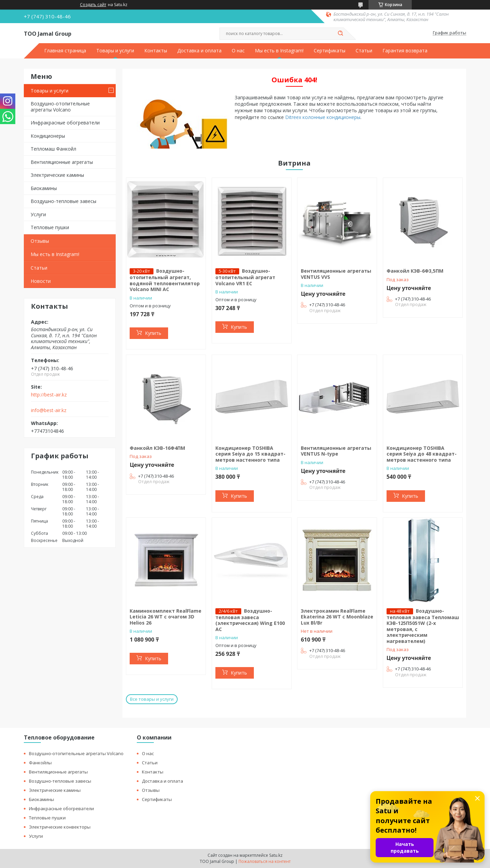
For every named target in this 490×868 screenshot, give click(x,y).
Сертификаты (330, 51)
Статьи (364, 51)
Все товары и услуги (152, 699)
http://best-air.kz (49, 395)
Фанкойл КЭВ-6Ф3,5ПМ (415, 271)
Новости (41, 281)
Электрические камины (57, 175)
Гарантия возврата (405, 51)
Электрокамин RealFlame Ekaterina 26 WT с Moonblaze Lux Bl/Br (337, 617)
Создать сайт (93, 5)
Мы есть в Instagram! (279, 51)
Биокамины (44, 188)
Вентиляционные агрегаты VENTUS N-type (336, 451)
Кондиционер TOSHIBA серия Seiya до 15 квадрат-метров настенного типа (250, 454)
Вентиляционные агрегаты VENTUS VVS (336, 274)
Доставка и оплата (199, 51)
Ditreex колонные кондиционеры (323, 117)
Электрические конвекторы (60, 827)
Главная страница (65, 51)
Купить (153, 333)
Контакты (156, 51)
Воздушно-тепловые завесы (63, 201)
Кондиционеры (48, 136)
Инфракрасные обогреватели (65, 123)
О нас (238, 51)
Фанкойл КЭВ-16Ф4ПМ (157, 448)
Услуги (38, 214)
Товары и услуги (115, 51)
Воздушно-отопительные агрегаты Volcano (60, 107)
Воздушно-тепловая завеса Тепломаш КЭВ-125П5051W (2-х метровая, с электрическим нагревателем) (423, 626)
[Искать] (340, 34)
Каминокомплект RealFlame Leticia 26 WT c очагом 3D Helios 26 (166, 617)
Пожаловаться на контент (265, 861)
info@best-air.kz (49, 410)
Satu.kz (276, 855)
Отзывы (40, 241)
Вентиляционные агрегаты (62, 162)
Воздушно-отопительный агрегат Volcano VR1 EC (245, 277)
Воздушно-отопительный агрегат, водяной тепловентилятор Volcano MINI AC (165, 280)
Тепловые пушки (50, 227)
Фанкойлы (40, 763)
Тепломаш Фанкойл (53, 149)
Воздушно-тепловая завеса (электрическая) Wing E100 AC (250, 620)
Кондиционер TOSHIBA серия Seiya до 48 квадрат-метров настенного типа (422, 454)
